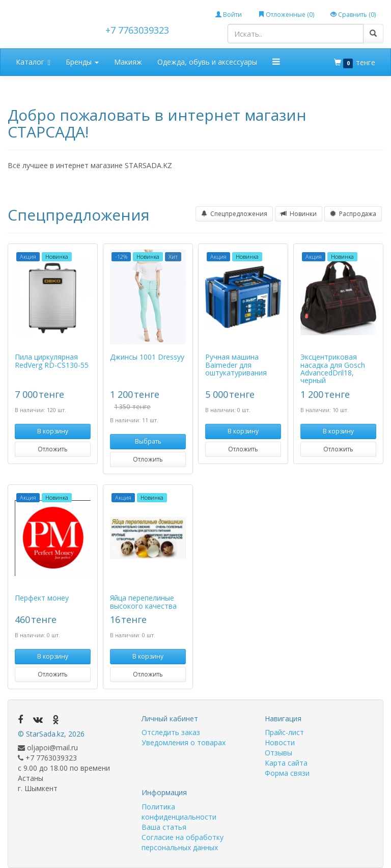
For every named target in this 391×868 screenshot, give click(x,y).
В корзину (53, 431)
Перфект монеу (42, 598)
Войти (229, 15)
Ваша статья (164, 827)
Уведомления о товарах (184, 742)
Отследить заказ (171, 732)
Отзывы (278, 753)
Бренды (82, 62)
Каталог (33, 63)
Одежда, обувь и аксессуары (207, 62)
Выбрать (148, 441)
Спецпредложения (234, 214)
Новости (280, 742)
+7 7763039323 (137, 30)
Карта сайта (286, 763)
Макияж (128, 62)
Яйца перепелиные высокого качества (143, 602)
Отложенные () (286, 15)
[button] (276, 62)
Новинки (299, 214)
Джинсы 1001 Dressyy (147, 357)
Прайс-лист (284, 732)
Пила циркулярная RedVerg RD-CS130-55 (52, 361)
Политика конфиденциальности (179, 812)
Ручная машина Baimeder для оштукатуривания (236, 365)
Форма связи (287, 773)
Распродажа (353, 214)
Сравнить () (353, 15)
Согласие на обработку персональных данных (183, 842)
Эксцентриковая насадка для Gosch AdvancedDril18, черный (333, 369)
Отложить (53, 449)
